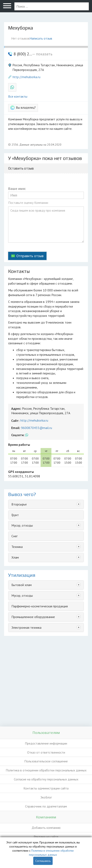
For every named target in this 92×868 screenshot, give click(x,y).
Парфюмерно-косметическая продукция (40, 606)
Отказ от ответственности (46, 752)
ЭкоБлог (46, 797)
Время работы (19, 445)
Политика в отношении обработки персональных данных (46, 770)
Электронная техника (26, 627)
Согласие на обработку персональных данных (46, 779)
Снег (14, 536)
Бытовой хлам (22, 585)
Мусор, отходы (22, 525)
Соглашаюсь (43, 861)
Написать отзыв (41, 38)
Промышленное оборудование (33, 617)
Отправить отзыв (30, 256)
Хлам (15, 557)
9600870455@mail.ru (37, 428)
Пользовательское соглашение (46, 761)
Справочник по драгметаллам (46, 806)
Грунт (15, 515)
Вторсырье (19, 504)
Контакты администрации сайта (46, 788)
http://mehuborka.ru (27, 77)
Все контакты (18, 96)
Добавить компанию (46, 828)
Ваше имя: (17, 189)
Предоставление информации (46, 743)
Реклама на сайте (46, 837)
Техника (17, 547)
